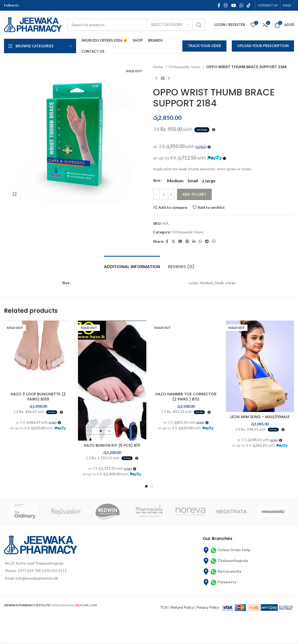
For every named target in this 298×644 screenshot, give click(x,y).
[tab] (132, 264)
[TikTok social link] (249, 5)
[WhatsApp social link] (241, 5)
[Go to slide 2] (152, 486)
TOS (164, 607)
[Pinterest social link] (187, 242)
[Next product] (169, 78)
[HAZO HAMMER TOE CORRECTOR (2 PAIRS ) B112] (186, 355)
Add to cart (194, 194)
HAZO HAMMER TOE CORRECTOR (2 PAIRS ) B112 (186, 397)
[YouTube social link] (234, 5)
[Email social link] (180, 242)
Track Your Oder (204, 46)
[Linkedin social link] (194, 242)
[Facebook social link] (219, 5)
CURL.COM (86, 605)
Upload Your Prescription (263, 46)
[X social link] (173, 242)
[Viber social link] (214, 242)
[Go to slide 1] (146, 486)
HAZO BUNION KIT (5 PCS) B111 (112, 445)
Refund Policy (182, 607)
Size (157, 180)
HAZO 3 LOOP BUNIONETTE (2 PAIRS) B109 (38, 397)
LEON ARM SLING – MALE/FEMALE (260, 417)
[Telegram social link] (207, 242)
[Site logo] (33, 24)
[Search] (136, 25)
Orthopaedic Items (185, 67)
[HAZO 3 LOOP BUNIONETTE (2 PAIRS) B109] (38, 355)
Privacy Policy (208, 607)
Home (158, 67)
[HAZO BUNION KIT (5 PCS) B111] (112, 381)
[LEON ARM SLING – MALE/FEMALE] (260, 366)
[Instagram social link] (226, 5)
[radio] (175, 181)
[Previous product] (156, 78)
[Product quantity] (164, 194)
